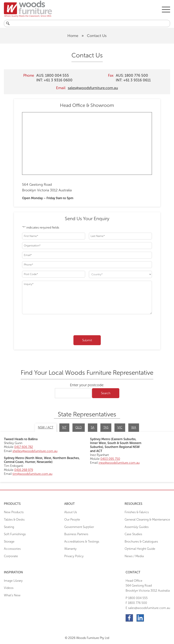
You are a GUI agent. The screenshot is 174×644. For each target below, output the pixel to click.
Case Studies (133, 534)
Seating (9, 527)
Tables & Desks (14, 520)
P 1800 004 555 (137, 598)
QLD (79, 427)
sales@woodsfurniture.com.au (93, 88)
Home (73, 36)
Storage (9, 542)
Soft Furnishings (15, 534)
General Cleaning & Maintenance (147, 520)
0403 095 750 (110, 459)
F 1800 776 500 (136, 603)
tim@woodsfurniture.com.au (32, 474)
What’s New (12, 595)
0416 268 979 (24, 470)
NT (64, 427)
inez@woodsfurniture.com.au (119, 463)
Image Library (13, 581)
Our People (72, 520)
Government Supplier (79, 527)
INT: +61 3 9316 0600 (54, 80)
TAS (106, 427)
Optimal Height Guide (140, 549)
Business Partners (76, 534)
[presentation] (52, 326)
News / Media (134, 556)
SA (93, 427)
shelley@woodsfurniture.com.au (35, 451)
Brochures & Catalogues (141, 542)
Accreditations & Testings (82, 542)
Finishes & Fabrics (137, 512)
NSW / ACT (46, 427)
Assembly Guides (137, 527)
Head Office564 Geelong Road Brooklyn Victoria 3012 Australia (148, 586)
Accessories (12, 549)
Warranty (70, 549)
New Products (14, 512)
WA (134, 427)
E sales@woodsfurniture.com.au (148, 608)
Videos (9, 588)
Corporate (11, 556)
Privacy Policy (74, 556)
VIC (120, 427)
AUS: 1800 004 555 (53, 75)
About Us (71, 512)
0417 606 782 (24, 447)
